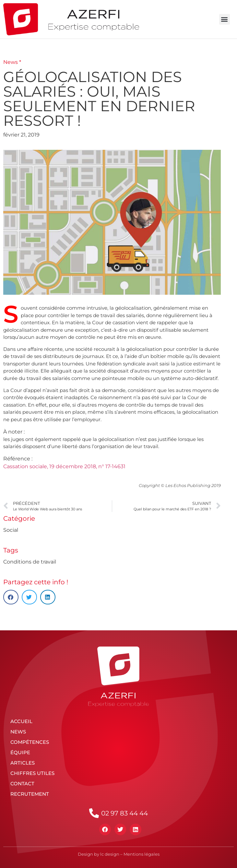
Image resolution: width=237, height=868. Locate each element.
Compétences (30, 742)
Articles (23, 763)
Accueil (21, 721)
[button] (225, 19)
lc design (110, 854)
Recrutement (30, 794)
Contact (22, 784)
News (18, 732)
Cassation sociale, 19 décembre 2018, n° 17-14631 (64, 466)
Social (11, 530)
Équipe (20, 752)
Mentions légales (142, 854)
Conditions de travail (30, 562)
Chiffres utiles (32, 773)
